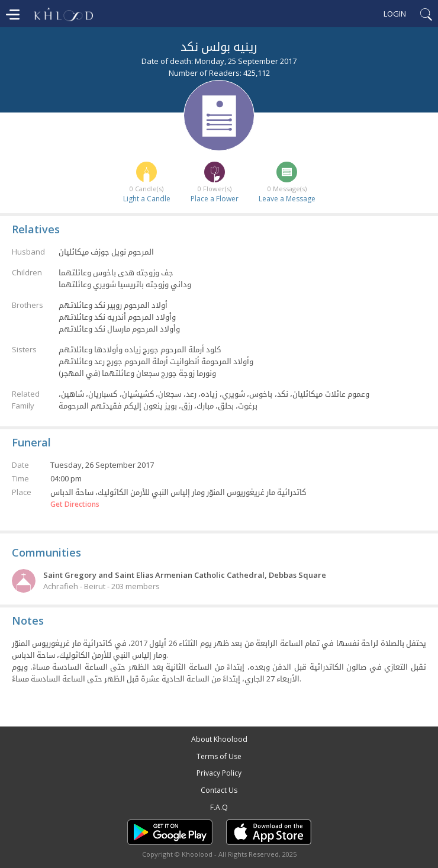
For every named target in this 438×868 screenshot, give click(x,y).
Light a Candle (147, 199)
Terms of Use (219, 756)
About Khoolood (219, 739)
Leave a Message (287, 199)
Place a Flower (215, 199)
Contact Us (219, 790)
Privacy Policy (219, 773)
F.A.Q (219, 807)
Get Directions (75, 504)
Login (395, 14)
